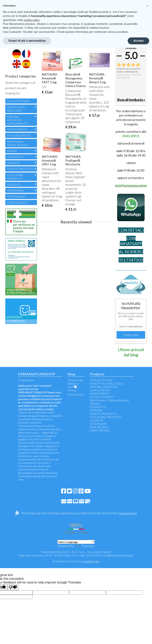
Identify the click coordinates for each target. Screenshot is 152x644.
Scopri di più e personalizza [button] (27, 41)
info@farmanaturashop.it (118, 555)
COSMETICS (15, 157)
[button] (147, 6)
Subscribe (131, 335)
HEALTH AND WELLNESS (16, 109)
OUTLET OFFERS (18, 101)
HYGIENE (13, 163)
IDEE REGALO (16, 196)
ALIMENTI (14, 184)
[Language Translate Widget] (76, 542)
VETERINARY (15, 190)
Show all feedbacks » (131, 100)
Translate (84, 546)
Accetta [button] (138, 41)
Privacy (72, 390)
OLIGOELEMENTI (19, 135)
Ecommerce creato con (76, 561)
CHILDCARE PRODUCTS (15, 177)
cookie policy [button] (32, 20)
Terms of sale (75, 380)
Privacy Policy (76, 394)
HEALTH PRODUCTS (20, 169)
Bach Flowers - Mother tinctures (17, 143)
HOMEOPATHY (17, 129)
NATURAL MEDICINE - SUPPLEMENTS (17, 120)
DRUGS (12, 151)
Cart (73, 387)
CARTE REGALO (17, 203)
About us (73, 383)
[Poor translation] (13, 587)
